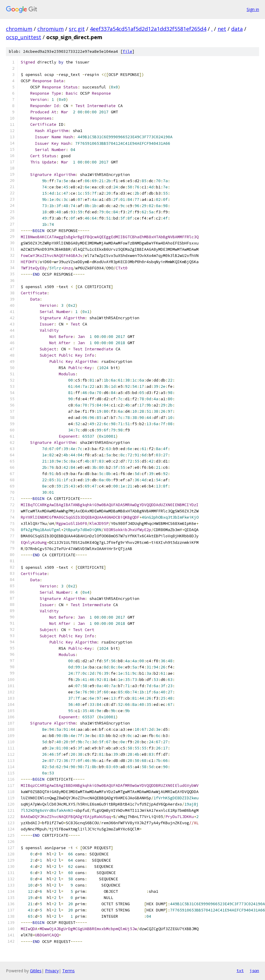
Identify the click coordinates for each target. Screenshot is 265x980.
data (237, 29)
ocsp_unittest (24, 37)
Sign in (253, 9)
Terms (68, 971)
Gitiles (36, 971)
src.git (77, 29)
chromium (19, 29)
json (254, 971)
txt (240, 971)
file (127, 51)
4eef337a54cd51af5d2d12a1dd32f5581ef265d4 (148, 29)
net (222, 29)
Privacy (52, 971)
